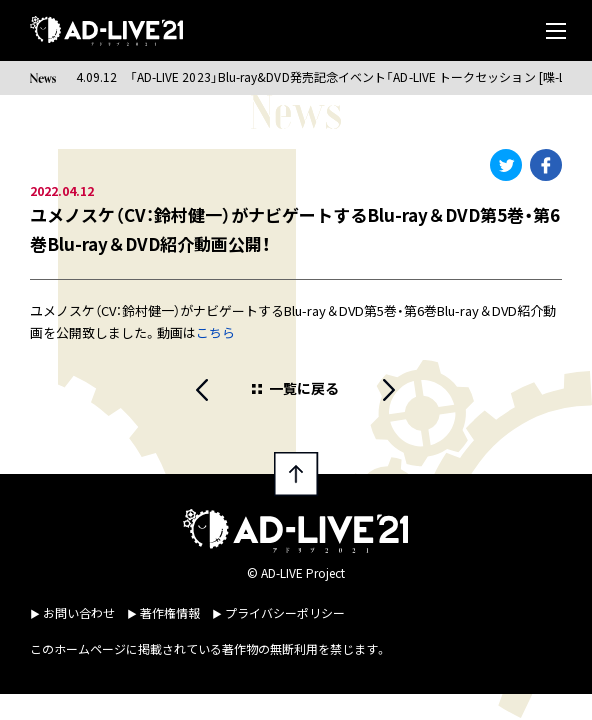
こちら (215, 332)
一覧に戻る (304, 388)
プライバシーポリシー (285, 612)
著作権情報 (170, 612)
